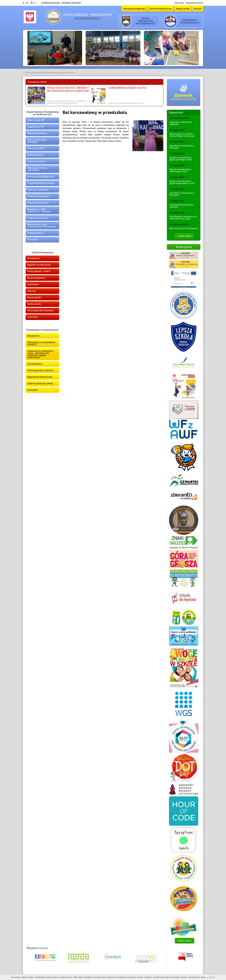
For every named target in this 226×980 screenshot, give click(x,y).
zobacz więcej (185, 236)
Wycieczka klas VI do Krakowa (184, 228)
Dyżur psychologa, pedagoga (37, 141)
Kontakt (198, 9)
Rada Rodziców (35, 155)
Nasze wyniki (34, 297)
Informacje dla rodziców (40, 311)
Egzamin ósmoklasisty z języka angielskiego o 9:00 (182, 182)
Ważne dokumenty (37, 133)
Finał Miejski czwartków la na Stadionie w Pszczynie (183, 218)
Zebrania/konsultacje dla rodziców (181, 206)
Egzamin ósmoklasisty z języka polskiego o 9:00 (181, 159)
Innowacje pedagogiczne (40, 177)
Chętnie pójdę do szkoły (40, 383)
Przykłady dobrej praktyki (41, 183)
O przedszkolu (35, 364)
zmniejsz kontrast (71, 3)
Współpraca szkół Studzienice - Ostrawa (39, 210)
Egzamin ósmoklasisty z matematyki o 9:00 (181, 170)
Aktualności (38, 72)
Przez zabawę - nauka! (39, 271)
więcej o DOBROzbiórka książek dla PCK (127, 103)
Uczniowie (33, 284)
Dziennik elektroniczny (161, 9)
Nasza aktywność (36, 278)
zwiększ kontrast (50, 3)
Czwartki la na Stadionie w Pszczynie (182, 147)
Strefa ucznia (34, 304)
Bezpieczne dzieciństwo (40, 377)
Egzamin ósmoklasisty (39, 265)
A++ (33, 3)
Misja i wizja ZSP (36, 120)
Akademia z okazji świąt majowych (181, 123)
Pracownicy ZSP (35, 148)
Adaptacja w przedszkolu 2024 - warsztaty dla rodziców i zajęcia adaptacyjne (40, 354)
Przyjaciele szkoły (37, 161)
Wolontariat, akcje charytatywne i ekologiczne (42, 226)
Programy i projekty (38, 218)
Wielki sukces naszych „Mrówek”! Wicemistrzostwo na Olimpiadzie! (68, 89)
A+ (27, 3)
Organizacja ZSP (36, 127)
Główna (28, 72)
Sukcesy (32, 291)
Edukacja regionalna (38, 190)
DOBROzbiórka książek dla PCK (128, 88)
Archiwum (33, 240)
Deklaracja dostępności (134, 9)
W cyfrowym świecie (38, 203)
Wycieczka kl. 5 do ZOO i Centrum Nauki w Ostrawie (182, 135)
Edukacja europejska (38, 196)
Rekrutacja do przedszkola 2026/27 (41, 343)
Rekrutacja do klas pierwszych (37, 169)
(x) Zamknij (211, 977)
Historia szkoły (183, 9)
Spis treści (179, 3)
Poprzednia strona (194, 3)
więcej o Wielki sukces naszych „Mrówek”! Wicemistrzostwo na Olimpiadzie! (67, 102)
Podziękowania (35, 233)
